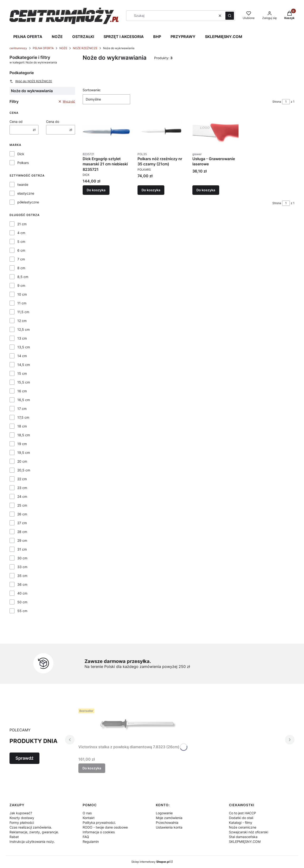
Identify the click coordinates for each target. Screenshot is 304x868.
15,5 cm (24, 382)
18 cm (22, 426)
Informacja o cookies (99, 832)
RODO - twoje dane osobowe (105, 827)
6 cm (21, 250)
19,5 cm (24, 453)
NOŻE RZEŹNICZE (85, 48)
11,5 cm (23, 312)
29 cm (22, 540)
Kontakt (89, 818)
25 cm (22, 505)
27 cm (22, 523)
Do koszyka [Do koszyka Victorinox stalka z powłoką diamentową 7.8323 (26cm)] (92, 768)
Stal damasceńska (243, 837)
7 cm (21, 259)
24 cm (22, 496)
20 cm (22, 461)
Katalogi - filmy (241, 822)
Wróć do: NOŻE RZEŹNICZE (31, 81)
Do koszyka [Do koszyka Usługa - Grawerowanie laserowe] (206, 190)
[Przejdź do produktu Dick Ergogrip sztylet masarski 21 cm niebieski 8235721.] (106, 132)
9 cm (21, 285)
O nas (87, 813)
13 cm (22, 338)
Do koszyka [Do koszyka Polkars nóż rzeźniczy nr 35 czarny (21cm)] (151, 190)
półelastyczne (28, 202)
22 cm (22, 479)
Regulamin (91, 842)
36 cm (22, 584)
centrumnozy (18, 48)
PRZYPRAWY (183, 37)
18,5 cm (24, 435)
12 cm (22, 321)
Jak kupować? (21, 813)
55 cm (22, 611)
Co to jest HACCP (242, 813)
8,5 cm (23, 277)
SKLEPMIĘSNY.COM (224, 37)
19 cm (22, 444)
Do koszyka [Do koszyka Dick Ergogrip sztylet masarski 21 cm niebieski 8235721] (96, 190)
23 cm (22, 488)
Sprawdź (24, 758)
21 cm (22, 224)
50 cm (22, 602)
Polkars (23, 163)
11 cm (22, 303)
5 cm (21, 242)
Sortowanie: (92, 90)
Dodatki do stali (241, 818)
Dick (21, 154)
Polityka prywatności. (99, 822)
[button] (230, 16)
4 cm (21, 233)
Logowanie (164, 813)
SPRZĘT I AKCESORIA (124, 37)
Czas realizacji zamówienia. (31, 827)
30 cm (22, 558)
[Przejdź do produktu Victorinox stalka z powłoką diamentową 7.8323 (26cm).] (138, 724)
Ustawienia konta (169, 827)
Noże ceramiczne (243, 827)
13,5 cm (24, 347)
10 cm (22, 294)
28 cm (22, 532)
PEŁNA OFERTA (28, 37)
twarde (23, 185)
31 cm (22, 549)
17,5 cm (23, 417)
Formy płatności (22, 822)
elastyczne (26, 193)
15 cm (22, 373)
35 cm (22, 576)
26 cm (22, 514)
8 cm (21, 268)
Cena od (16, 122)
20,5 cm (24, 470)
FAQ (86, 837)
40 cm (22, 593)
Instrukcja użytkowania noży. (32, 842)
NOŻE (57, 37)
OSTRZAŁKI (83, 37)
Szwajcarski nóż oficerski (249, 832)
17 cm (22, 409)
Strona (277, 102)
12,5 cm (24, 329)
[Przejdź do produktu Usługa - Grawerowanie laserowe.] (216, 132)
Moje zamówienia (169, 818)
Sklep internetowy (150, 862)
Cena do (53, 122)
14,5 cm (24, 365)
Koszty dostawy (22, 818)
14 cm (22, 356)
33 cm (22, 567)
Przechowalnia (167, 822)
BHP (157, 37)
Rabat (14, 837)
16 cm (22, 391)
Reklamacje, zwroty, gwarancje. (34, 832)
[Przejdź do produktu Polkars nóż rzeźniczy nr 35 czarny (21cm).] (161, 132)
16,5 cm (24, 400)
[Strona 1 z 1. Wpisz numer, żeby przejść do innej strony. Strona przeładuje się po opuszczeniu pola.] (286, 102)
